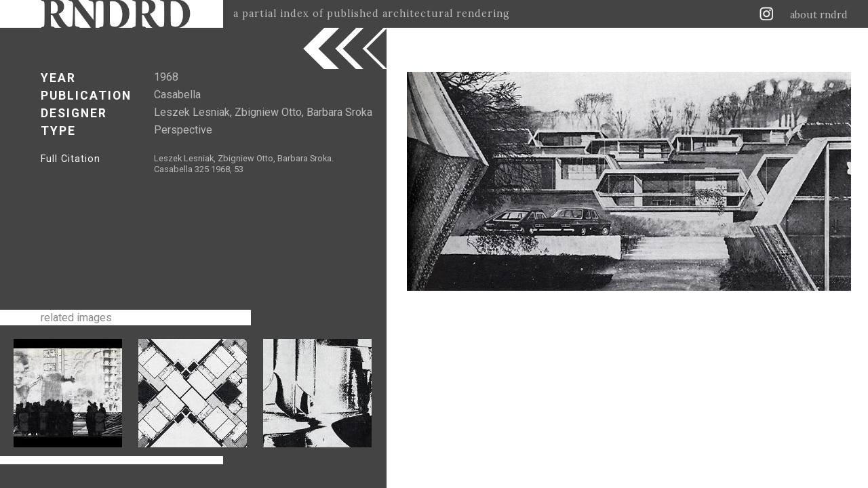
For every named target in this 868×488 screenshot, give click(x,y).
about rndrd (819, 15)
